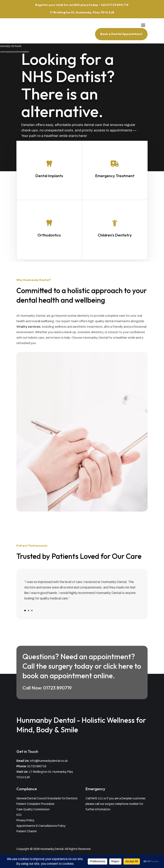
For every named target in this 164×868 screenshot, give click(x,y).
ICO (19, 815)
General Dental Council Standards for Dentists (47, 798)
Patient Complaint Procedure (35, 804)
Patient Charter (27, 831)
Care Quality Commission (33, 809)
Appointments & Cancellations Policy (41, 826)
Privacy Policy (25, 820)
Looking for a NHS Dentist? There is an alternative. (69, 86)
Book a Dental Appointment (121, 34)
